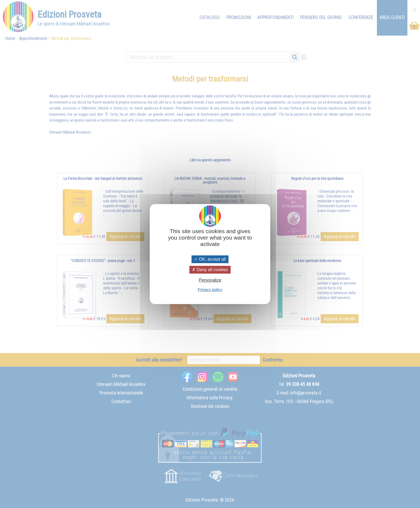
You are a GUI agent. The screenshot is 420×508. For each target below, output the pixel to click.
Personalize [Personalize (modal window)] (210, 280)
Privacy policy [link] (210, 289)
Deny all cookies (210, 270)
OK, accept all (210, 259)
